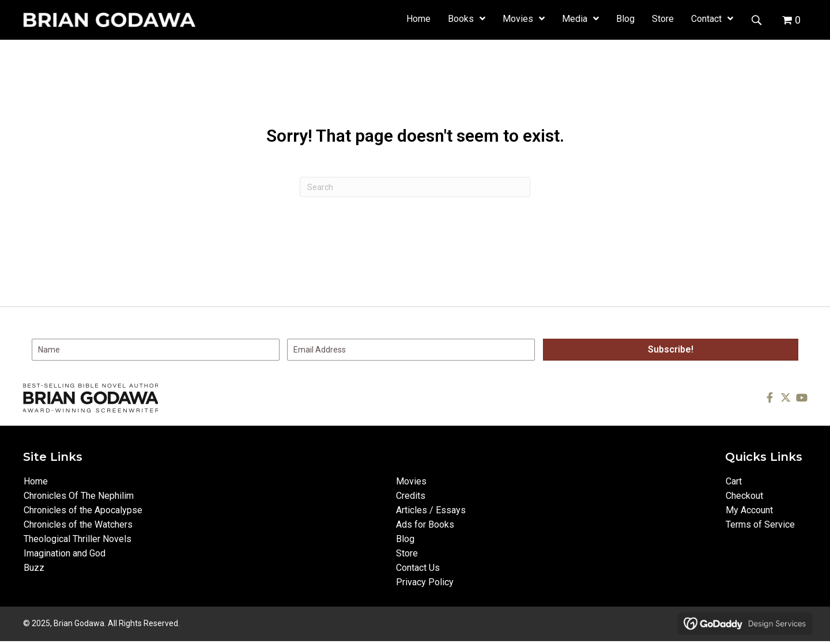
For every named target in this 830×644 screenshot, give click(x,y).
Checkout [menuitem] (744, 496)
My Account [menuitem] (749, 510)
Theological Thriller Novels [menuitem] (78, 539)
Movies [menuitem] (411, 481)
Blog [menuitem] (405, 539)
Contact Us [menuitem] (418, 568)
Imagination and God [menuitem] (65, 553)
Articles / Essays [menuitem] (431, 510)
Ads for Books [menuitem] (425, 524)
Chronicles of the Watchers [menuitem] (78, 524)
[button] (756, 19)
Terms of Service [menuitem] (760, 524)
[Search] (415, 187)
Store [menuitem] (407, 553)
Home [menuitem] (36, 481)
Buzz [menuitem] (34, 568)
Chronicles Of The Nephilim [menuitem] (79, 496)
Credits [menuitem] (411, 496)
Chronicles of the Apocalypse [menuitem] (83, 510)
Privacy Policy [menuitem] (425, 582)
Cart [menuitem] (734, 481)
